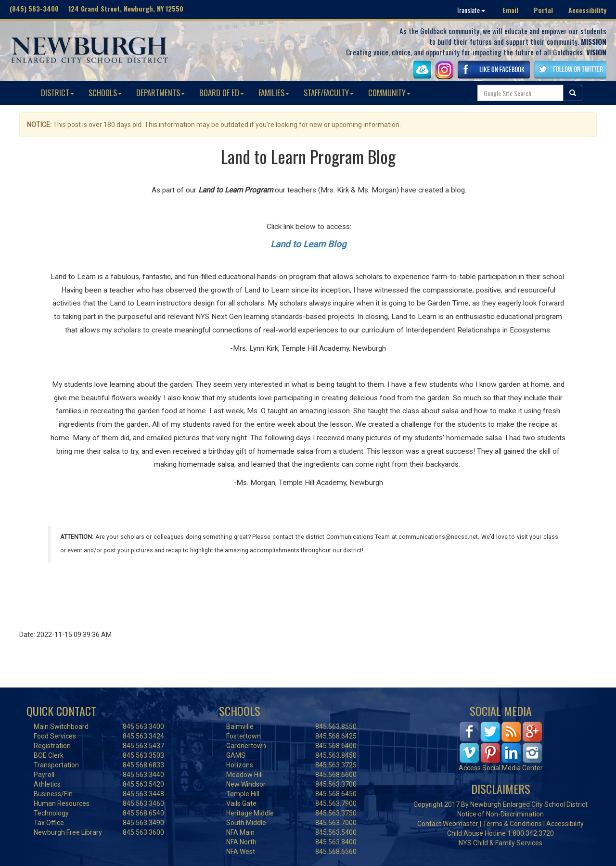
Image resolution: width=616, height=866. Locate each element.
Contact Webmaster (448, 824)
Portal (543, 10)
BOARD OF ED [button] (222, 93)
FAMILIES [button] (274, 93)
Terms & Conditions (512, 824)
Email (510, 10)
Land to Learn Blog (308, 244)
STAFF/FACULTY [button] (329, 93)
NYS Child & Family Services (500, 843)
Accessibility (587, 10)
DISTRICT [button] (58, 93)
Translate (471, 10)
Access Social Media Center (501, 768)
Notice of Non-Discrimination (500, 814)
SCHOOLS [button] (105, 93)
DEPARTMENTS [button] (160, 93)
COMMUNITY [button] (389, 93)
